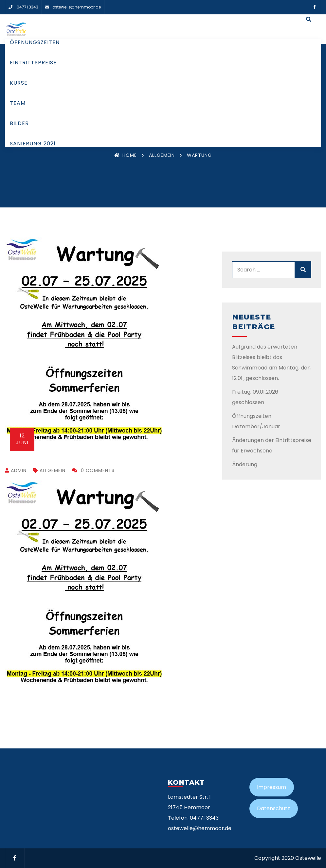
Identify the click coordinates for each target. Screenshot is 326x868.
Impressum (272, 787)
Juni (22, 439)
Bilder (19, 123)
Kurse (19, 83)
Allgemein (162, 155)
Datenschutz (273, 808)
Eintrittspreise (33, 63)
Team (18, 103)
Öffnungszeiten (35, 42)
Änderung (245, 464)
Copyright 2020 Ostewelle (288, 858)
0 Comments (93, 470)
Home (126, 155)
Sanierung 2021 (33, 144)
